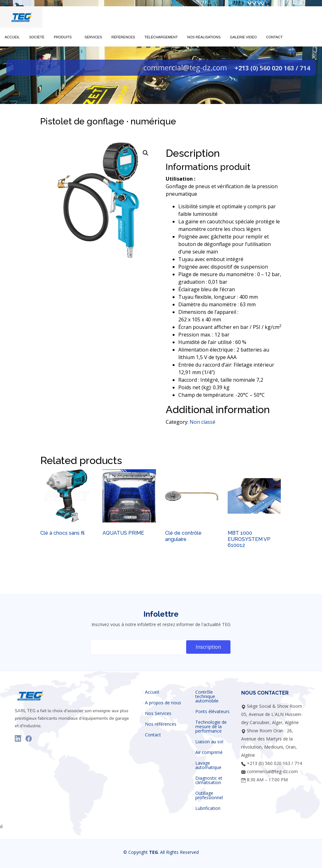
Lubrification (208, 808)
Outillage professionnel (209, 795)
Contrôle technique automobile (207, 696)
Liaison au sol (209, 742)
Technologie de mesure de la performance (211, 727)
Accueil (152, 692)
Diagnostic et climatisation (209, 780)
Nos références (161, 724)
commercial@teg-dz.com (185, 68)
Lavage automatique (208, 765)
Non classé (203, 422)
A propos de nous (163, 703)
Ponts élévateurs (212, 712)
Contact (153, 735)
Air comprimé (209, 752)
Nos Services (158, 713)
